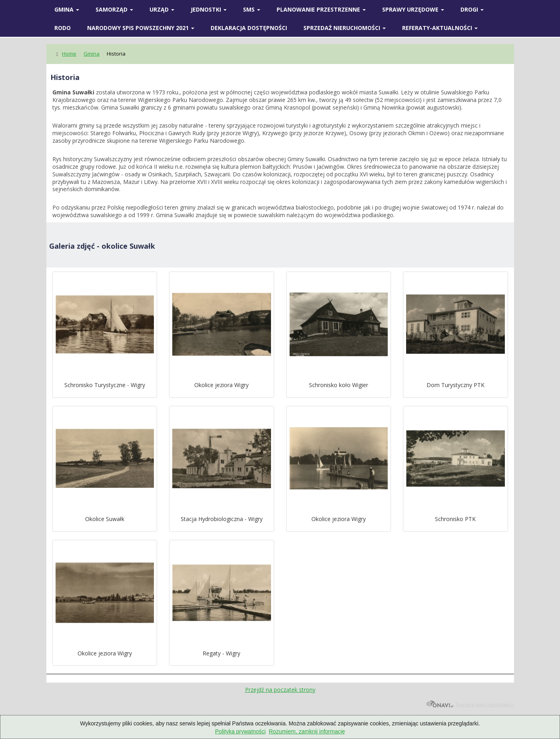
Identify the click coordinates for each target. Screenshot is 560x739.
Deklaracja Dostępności (249, 28)
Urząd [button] (162, 9)
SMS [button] (252, 9)
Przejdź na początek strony (280, 690)
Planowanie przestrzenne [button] (321, 9)
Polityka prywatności (240, 731)
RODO (63, 28)
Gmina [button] (67, 9)
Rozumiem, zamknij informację (307, 731)
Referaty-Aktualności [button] (440, 28)
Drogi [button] (472, 9)
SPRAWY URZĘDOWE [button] (413, 9)
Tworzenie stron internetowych (470, 705)
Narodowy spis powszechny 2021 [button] (141, 28)
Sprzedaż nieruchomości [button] (345, 28)
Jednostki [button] (209, 9)
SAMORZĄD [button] (114, 9)
